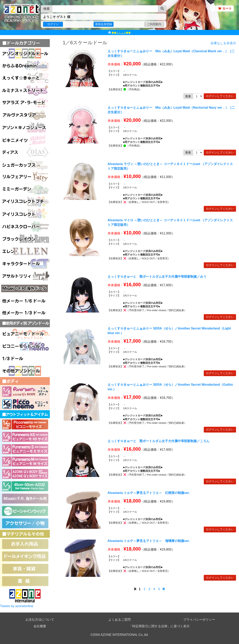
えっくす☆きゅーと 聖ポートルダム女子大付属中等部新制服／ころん (159, 441)
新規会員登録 (104, 24)
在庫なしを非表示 (223, 43)
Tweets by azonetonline (17, 606)
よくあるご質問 (119, 620)
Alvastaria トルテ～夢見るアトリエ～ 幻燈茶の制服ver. (149, 493)
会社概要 (40, 626)
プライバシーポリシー (199, 620)
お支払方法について (40, 620)
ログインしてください (220, 96)
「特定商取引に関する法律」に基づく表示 (159, 626)
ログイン (53, 24)
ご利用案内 (154, 24)
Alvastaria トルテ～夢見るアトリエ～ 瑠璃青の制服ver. (149, 541)
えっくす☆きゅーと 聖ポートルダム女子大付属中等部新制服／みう (157, 277)
